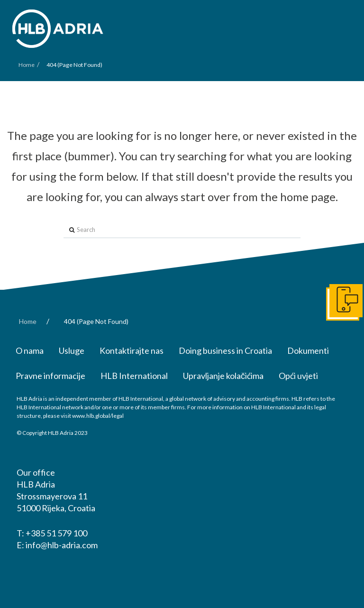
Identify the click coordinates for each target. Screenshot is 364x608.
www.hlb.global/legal (98, 416)
